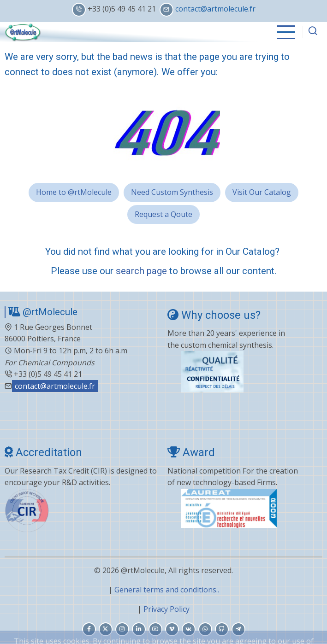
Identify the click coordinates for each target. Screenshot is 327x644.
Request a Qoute (163, 214)
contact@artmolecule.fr (215, 9)
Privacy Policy (166, 609)
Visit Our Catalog (262, 192)
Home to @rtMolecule (74, 192)
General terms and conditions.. (167, 590)
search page (141, 271)
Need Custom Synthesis (172, 192)
